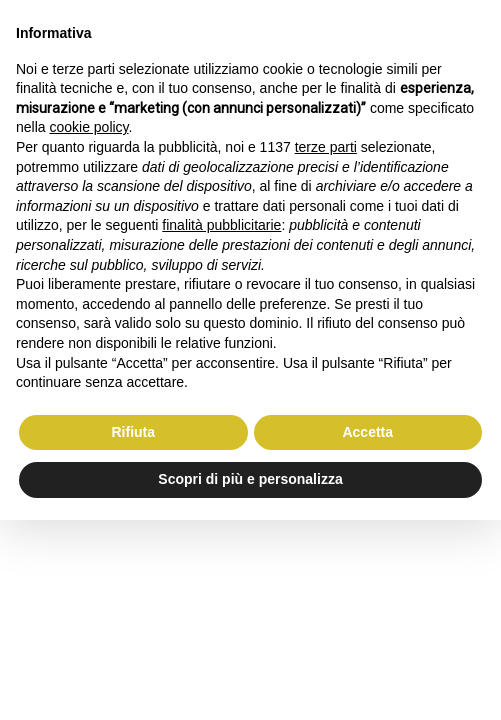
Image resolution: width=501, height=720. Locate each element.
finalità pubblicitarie (221, 225)
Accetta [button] (367, 432)
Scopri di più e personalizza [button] (250, 479)
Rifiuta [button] (133, 432)
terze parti (326, 147)
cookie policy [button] (88, 127)
